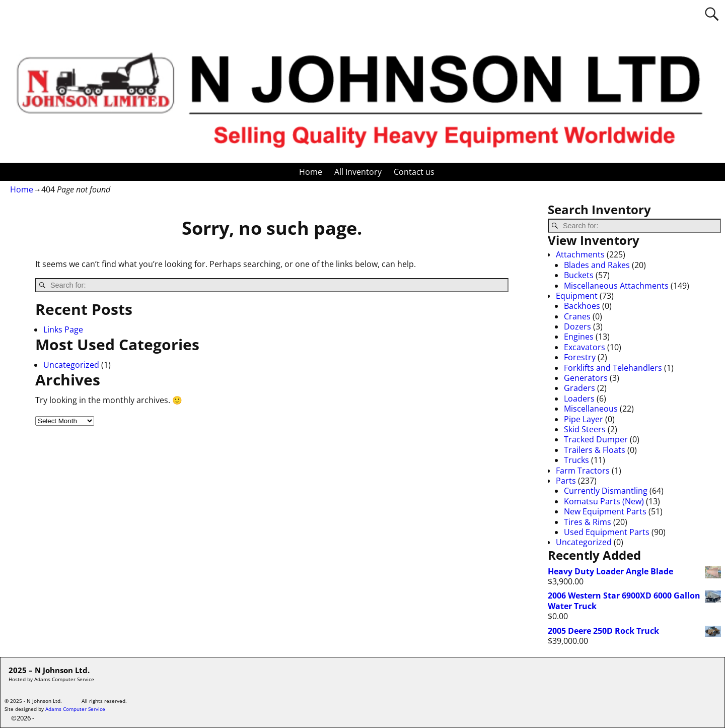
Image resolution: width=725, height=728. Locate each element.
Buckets (579, 275)
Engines (579, 337)
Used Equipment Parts (607, 532)
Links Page (63, 329)
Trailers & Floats (595, 450)
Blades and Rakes (597, 265)
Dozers (577, 326)
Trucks (576, 460)
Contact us (414, 172)
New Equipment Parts (605, 511)
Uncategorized (71, 365)
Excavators (585, 347)
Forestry (580, 357)
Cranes (577, 316)
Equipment (577, 296)
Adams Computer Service (75, 709)
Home (311, 172)
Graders (579, 388)
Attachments (580, 254)
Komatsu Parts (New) (604, 501)
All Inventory (358, 172)
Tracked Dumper (596, 439)
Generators (586, 378)
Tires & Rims (588, 522)
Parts (566, 481)
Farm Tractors (583, 471)
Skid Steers (585, 429)
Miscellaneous (591, 409)
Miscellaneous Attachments (616, 286)
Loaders (579, 399)
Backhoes (582, 306)
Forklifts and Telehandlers (613, 368)
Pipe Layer (584, 419)
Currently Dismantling (606, 491)
